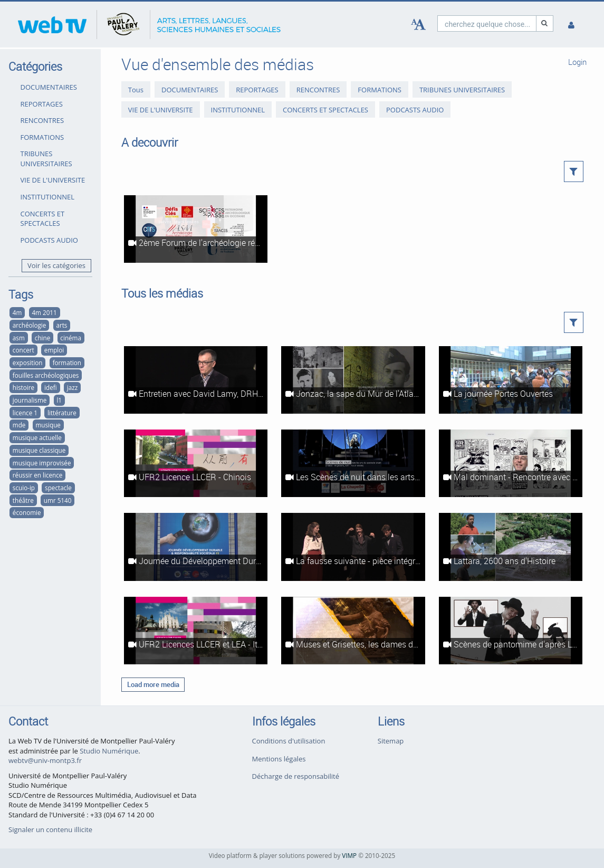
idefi (51, 387)
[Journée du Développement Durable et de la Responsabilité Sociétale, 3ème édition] (196, 547)
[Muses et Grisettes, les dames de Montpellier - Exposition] (353, 631)
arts (61, 325)
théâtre (23, 500)
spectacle (58, 488)
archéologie (29, 325)
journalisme (30, 400)
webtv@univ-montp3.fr (45, 760)
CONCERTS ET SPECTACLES (43, 219)
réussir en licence (38, 475)
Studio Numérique (109, 751)
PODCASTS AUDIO (49, 240)
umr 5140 (58, 500)
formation (67, 363)
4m (17, 312)
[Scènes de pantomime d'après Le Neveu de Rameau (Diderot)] (511, 631)
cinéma (71, 338)
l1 (59, 400)
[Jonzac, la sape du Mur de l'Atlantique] (353, 380)
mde (19, 425)
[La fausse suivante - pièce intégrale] (353, 547)
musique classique (39, 450)
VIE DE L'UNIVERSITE (53, 180)
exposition (28, 363)
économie (27, 512)
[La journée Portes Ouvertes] (511, 380)
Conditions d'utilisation (289, 741)
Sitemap (391, 741)
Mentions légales (279, 759)
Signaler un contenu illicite (50, 829)
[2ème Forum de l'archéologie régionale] (196, 229)
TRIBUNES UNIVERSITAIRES (46, 159)
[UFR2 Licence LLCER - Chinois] (196, 463)
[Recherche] (545, 23)
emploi (54, 350)
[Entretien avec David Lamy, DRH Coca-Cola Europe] (196, 380)
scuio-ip (24, 488)
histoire (23, 387)
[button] (574, 171)
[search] (487, 23)
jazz (72, 387)
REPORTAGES (42, 104)
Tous (136, 90)
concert (23, 350)
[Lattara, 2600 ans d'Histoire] (511, 547)
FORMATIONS (42, 137)
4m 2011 (44, 312)
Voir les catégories (56, 265)
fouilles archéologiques (46, 375)
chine (42, 338)
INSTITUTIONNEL (47, 197)
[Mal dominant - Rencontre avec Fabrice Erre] (511, 463)
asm (19, 338)
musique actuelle (37, 437)
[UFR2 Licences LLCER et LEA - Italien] (196, 631)
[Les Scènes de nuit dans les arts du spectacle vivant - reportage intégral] (353, 463)
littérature (62, 413)
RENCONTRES (42, 120)
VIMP (349, 855)
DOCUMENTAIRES (49, 87)
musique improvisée (42, 463)
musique (48, 425)
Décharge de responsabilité (296, 776)
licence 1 (25, 413)
